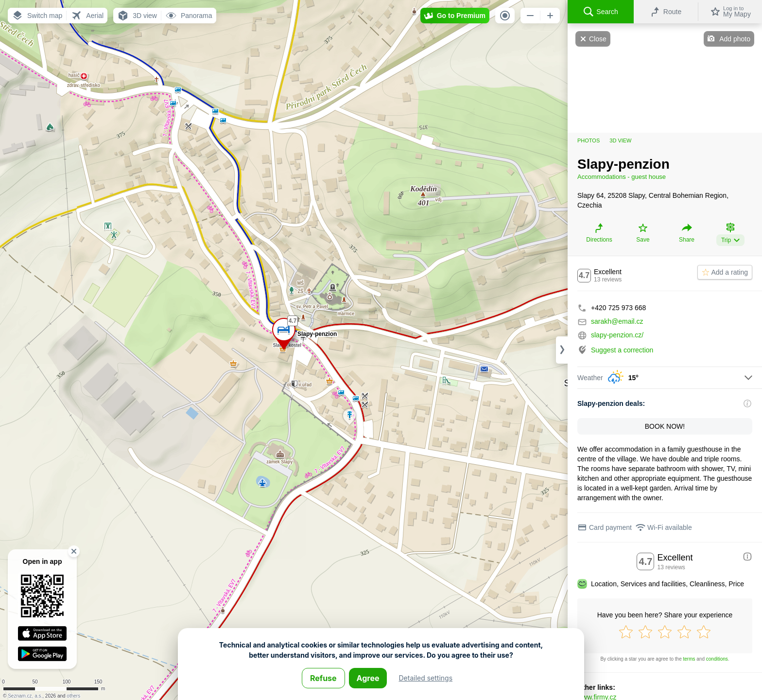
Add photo (735, 39)
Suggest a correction (622, 350)
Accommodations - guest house (622, 177)
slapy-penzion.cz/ (617, 335)
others (73, 696)
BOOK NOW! (665, 426)
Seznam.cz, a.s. (25, 696)
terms (689, 659)
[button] (37, 16)
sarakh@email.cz (617, 321)
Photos (589, 140)
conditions (717, 659)
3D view (620, 140)
